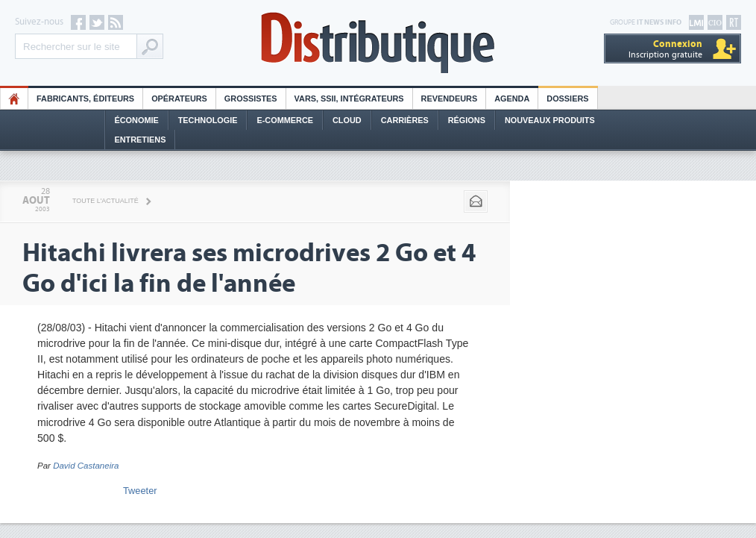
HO (14, 98)
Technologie (208, 120)
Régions (467, 120)
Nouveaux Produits (550, 120)
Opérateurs (179, 98)
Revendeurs (450, 98)
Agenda (512, 98)
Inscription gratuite (665, 49)
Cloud (347, 120)
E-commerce (285, 120)
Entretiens (141, 140)
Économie (137, 120)
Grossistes (251, 98)
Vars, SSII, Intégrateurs (349, 98)
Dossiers (567, 98)
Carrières (405, 120)
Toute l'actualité (105, 201)
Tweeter (140, 491)
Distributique (378, 43)
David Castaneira (86, 466)
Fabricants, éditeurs (85, 98)
